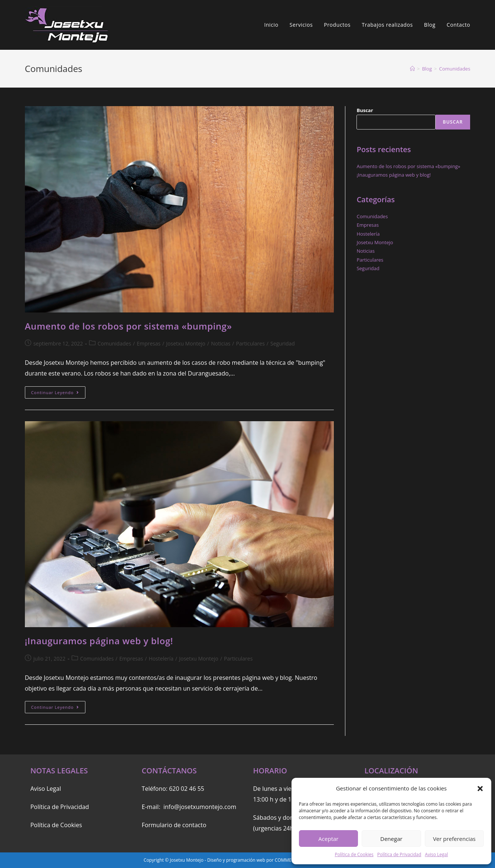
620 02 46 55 (187, 789)
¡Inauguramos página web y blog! (99, 641)
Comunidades (114, 343)
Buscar (365, 110)
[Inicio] (412, 69)
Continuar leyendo (58, 394)
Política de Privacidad (399, 854)
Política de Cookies (354, 854)
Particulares (250, 343)
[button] (480, 789)
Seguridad (283, 343)
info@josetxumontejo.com (200, 807)
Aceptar (328, 839)
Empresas (149, 343)
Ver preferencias (454, 839)
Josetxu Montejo (186, 343)
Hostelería (161, 659)
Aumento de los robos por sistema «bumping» (128, 326)
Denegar (391, 839)
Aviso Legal (436, 854)
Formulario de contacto (174, 825)
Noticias (221, 343)
